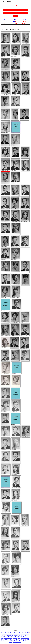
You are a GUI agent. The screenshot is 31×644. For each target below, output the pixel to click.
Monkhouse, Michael (6, 641)
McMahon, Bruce (17, 638)
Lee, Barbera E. (12, 633)
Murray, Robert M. (17, 642)
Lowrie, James (17, 635)
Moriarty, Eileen (15, 641)
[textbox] (21, 2)
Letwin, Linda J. (19, 633)
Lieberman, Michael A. (15, 634)
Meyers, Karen (19, 639)
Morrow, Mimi (22, 641)
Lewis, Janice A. (5, 634)
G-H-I (25, 20)
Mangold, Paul (19, 637)
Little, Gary (23, 634)
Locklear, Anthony (9, 635)
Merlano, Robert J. (5, 639)
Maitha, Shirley (11, 637)
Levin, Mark (26, 633)
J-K (6, 22)
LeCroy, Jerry (4, 633)
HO (15, 22)
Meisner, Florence (25, 638)
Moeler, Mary (26, 639)
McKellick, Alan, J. (8, 638)
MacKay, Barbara (25, 635)
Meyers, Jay (13, 639)
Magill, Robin (4, 637)
